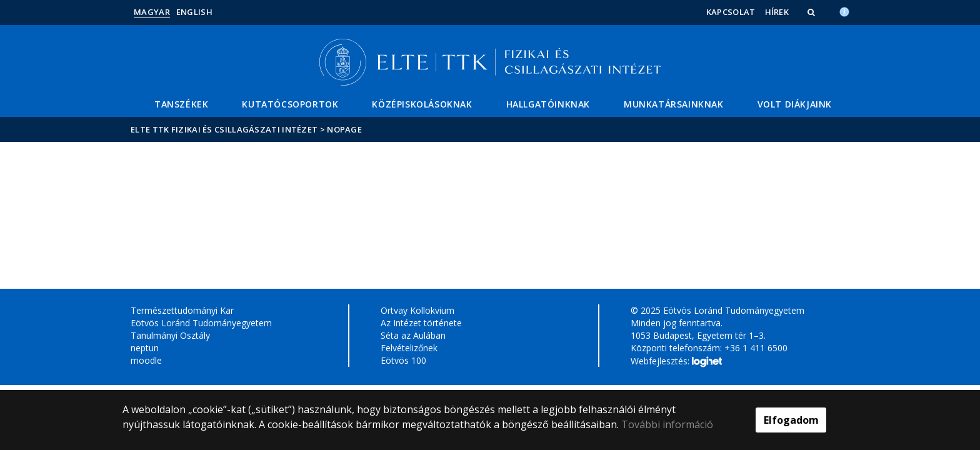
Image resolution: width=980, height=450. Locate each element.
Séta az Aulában (413, 335)
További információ (667, 424)
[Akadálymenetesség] (844, 11)
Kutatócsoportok (290, 104)
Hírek (777, 12)
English (194, 12)
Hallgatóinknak (548, 104)
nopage (344, 129)
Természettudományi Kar (182, 310)
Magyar (152, 12)
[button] (812, 12)
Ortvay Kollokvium (417, 310)
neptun (145, 348)
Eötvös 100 (403, 360)
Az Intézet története (421, 323)
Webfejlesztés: (676, 362)
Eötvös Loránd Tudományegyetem (201, 323)
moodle (146, 360)
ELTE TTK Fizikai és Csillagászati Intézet (224, 129)
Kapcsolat (731, 12)
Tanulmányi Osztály (170, 335)
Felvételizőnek (409, 348)
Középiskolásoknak (422, 104)
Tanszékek (181, 104)
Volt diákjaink (795, 104)
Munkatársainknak (674, 104)
